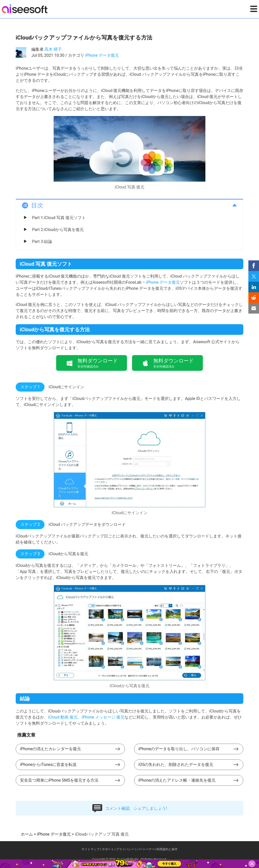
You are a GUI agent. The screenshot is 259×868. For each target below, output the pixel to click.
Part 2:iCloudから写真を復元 (58, 230)
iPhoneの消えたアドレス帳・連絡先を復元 (177, 780)
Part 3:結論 (42, 242)
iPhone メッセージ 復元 (103, 717)
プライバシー (125, 849)
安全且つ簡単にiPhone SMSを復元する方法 (59, 780)
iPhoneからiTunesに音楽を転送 (48, 765)
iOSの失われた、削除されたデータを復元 (176, 765)
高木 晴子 (53, 49)
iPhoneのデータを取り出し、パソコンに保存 (179, 749)
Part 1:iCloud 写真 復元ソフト (59, 218)
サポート (108, 849)
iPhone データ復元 (102, 55)
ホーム (27, 834)
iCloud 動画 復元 (63, 717)
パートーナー (146, 849)
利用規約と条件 (167, 849)
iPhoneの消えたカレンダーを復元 (50, 749)
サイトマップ (91, 849)
